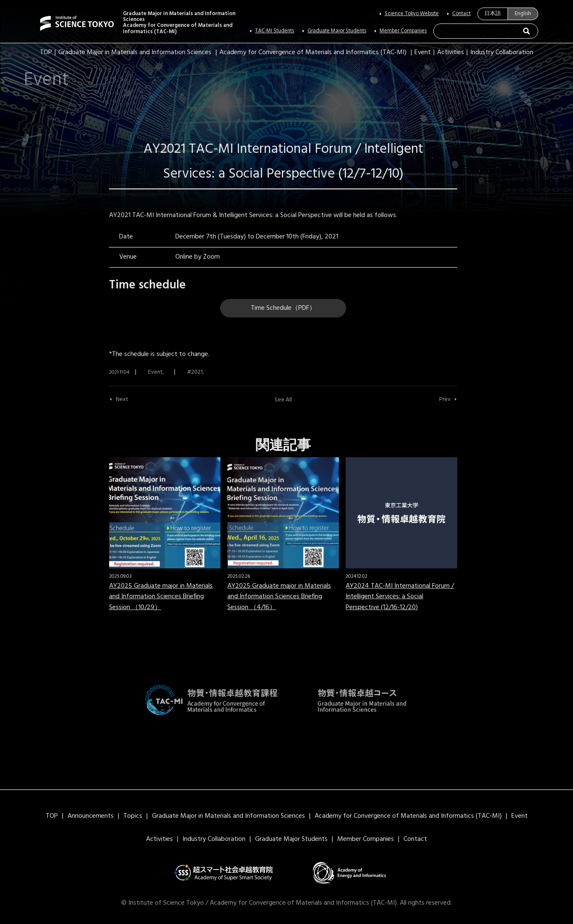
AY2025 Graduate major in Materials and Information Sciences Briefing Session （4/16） (279, 597)
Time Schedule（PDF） (283, 308)
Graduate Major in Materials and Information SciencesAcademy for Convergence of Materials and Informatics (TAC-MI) (179, 23)
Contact (461, 14)
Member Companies (403, 31)
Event (423, 52)
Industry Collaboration (502, 52)
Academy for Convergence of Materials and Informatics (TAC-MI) (313, 52)
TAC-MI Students (275, 31)
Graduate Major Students (337, 31)
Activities (451, 52)
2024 (21, 249)
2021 (20, 211)
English (523, 14)
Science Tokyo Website (412, 14)
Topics (133, 816)
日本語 (493, 14)
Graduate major (34, 287)
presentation (31, 300)
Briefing (24, 274)
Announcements (91, 816)
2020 (21, 198)
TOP (46, 52)
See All (283, 400)
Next (122, 399)
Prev (445, 399)
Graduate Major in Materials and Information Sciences (135, 52)
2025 (20, 261)
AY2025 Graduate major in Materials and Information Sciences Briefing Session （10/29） (161, 597)
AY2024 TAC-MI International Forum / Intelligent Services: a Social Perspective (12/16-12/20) (400, 597)
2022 (20, 223)
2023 (20, 236)
